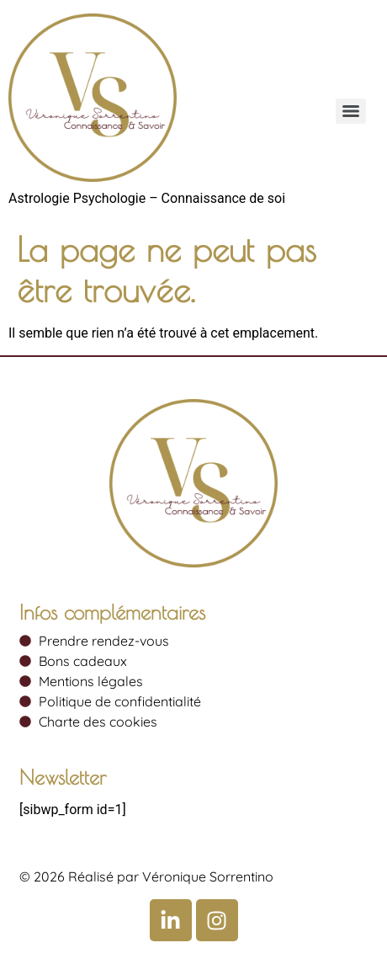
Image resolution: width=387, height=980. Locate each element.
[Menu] (351, 111)
